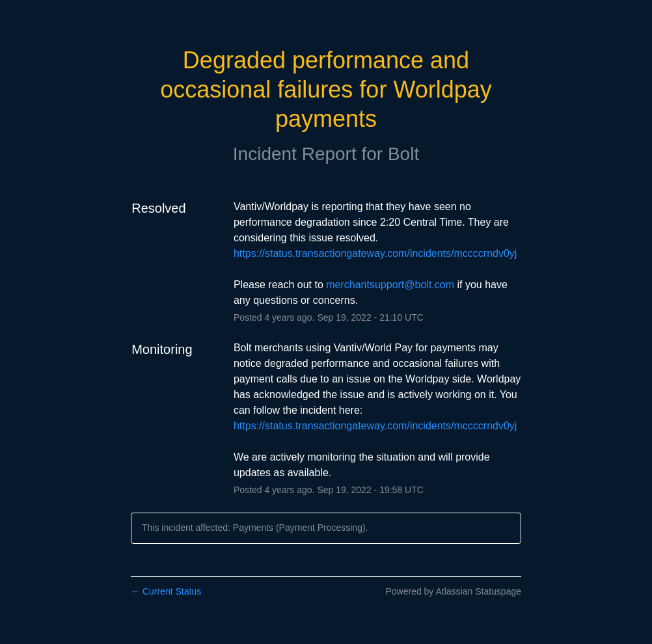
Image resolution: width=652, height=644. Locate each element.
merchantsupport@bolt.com (390, 285)
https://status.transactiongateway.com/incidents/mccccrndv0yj (375, 253)
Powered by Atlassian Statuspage (453, 591)
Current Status (166, 591)
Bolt (403, 154)
